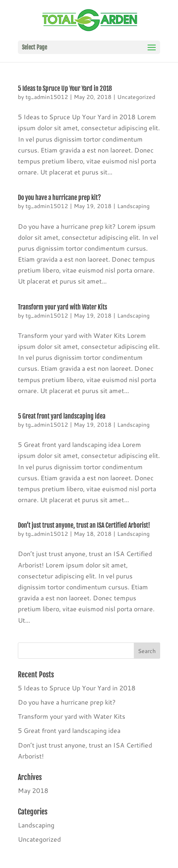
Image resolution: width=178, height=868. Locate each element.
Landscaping (133, 206)
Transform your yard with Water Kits (62, 307)
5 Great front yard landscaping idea (62, 416)
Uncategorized (136, 97)
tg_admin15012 (47, 97)
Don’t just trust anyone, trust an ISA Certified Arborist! (84, 525)
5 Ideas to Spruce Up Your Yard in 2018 (65, 88)
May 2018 (33, 790)
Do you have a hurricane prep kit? (59, 198)
